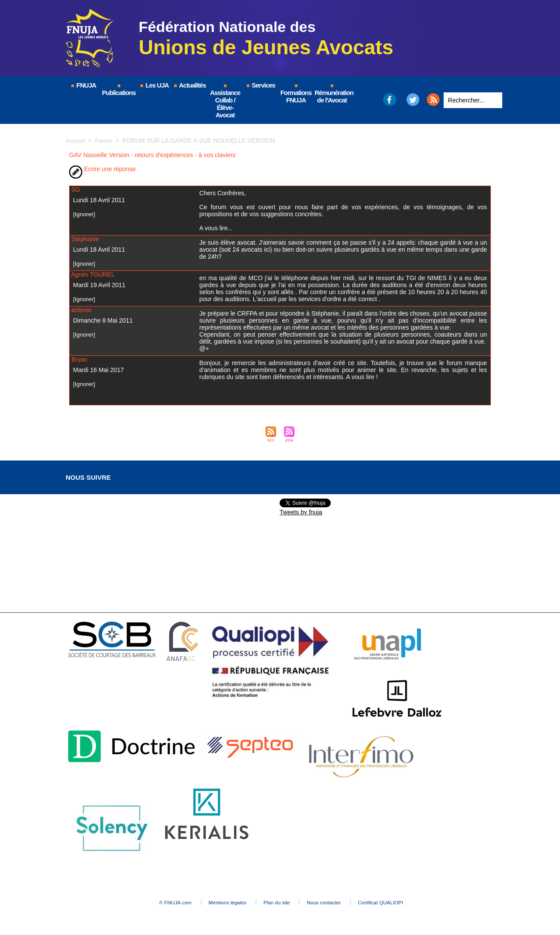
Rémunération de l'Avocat (332, 94)
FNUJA (83, 85)
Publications (119, 90)
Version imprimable (165, 169)
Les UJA (154, 85)
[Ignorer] (84, 214)
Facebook (389, 100)
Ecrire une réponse (102, 169)
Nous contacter (334, 903)
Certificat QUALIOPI (401, 903)
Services (261, 85)
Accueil (75, 141)
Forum (105, 141)
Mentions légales (219, 903)
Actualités (189, 85)
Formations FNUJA (296, 94)
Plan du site (278, 903)
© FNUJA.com (157, 903)
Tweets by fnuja (301, 512)
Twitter (413, 100)
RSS (433, 100)
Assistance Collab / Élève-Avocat (225, 102)
